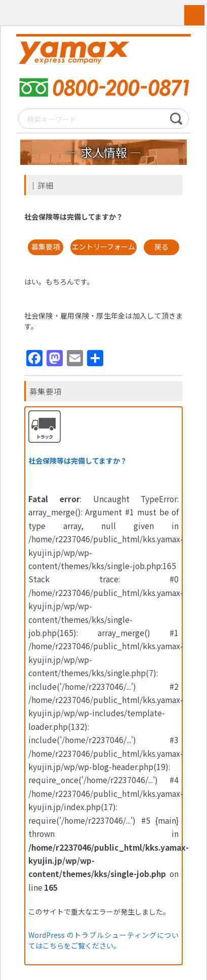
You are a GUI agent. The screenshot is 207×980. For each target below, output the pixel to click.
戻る (161, 247)
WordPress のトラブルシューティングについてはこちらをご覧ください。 (104, 941)
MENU (194, 15)
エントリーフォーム (103, 247)
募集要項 (46, 247)
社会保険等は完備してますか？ (78, 461)
